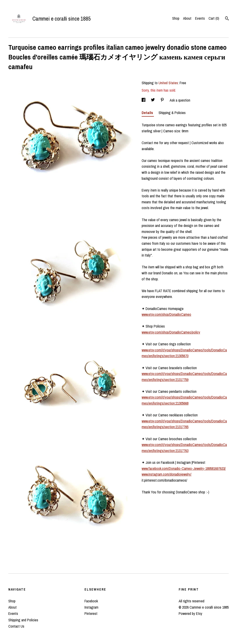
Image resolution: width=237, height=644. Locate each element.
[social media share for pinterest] (163, 100)
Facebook (91, 601)
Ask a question (180, 100)
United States (168, 83)
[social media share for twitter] (153, 100)
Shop (176, 18)
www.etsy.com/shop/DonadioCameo (166, 314)
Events (200, 18)
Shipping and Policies (23, 620)
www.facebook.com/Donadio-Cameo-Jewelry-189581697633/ (184, 468)
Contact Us (16, 626)
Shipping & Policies (172, 113)
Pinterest (91, 613)
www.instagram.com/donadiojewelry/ (167, 474)
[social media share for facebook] (144, 100)
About (187, 18)
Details (148, 113)
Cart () (214, 18)
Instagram (91, 607)
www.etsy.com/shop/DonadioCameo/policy (171, 332)
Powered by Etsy (190, 613)
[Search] (227, 19)
